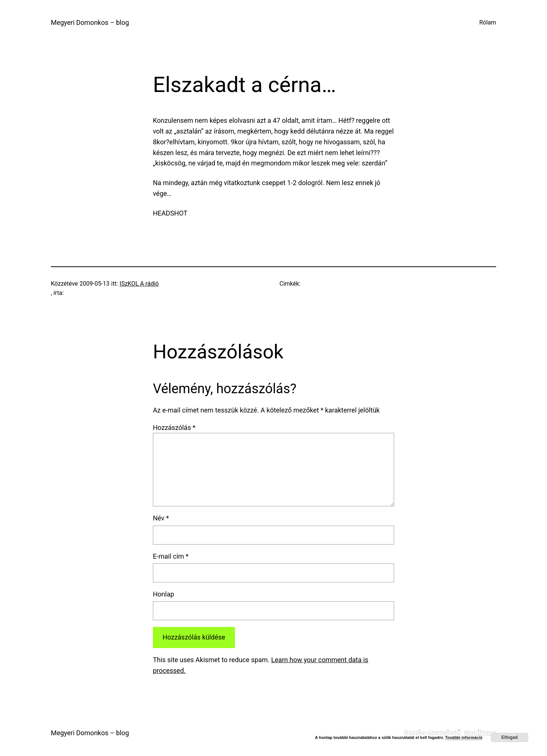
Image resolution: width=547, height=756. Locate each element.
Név (161, 518)
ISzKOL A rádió (139, 284)
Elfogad (510, 737)
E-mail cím (171, 556)
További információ (464, 737)
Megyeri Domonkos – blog (90, 22)
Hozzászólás (174, 428)
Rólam (488, 22)
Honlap (163, 594)
